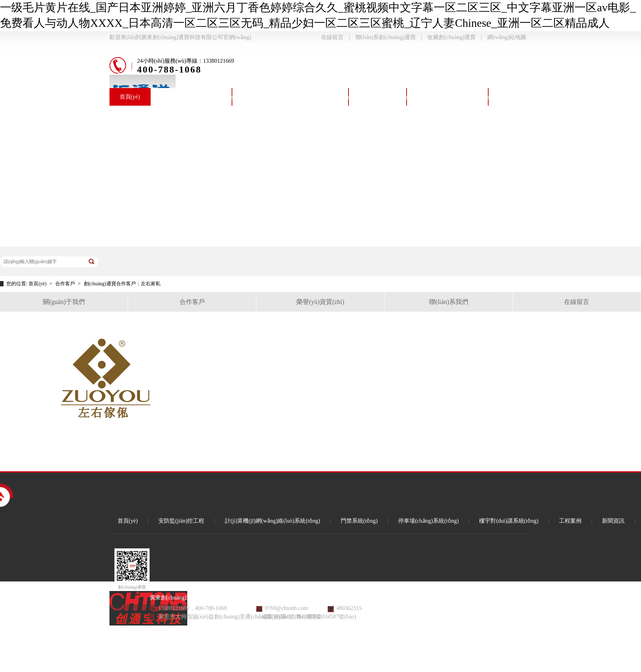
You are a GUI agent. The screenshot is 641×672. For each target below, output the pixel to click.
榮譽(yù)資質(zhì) (320, 302)
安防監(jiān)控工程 (181, 521)
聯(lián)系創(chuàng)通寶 (386, 37)
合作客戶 (66, 284)
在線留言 (332, 37)
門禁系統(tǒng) (378, 97)
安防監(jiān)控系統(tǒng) (191, 97)
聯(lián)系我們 (449, 302)
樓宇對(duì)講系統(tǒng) (528, 97)
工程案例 (570, 521)
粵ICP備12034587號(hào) (326, 617)
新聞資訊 (613, 521)
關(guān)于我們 (64, 302)
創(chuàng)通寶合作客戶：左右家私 (122, 284)
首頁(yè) (130, 97)
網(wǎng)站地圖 (507, 37)
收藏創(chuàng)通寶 (451, 37)
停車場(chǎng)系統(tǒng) (447, 97)
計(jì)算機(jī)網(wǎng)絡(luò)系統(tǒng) (290, 97)
